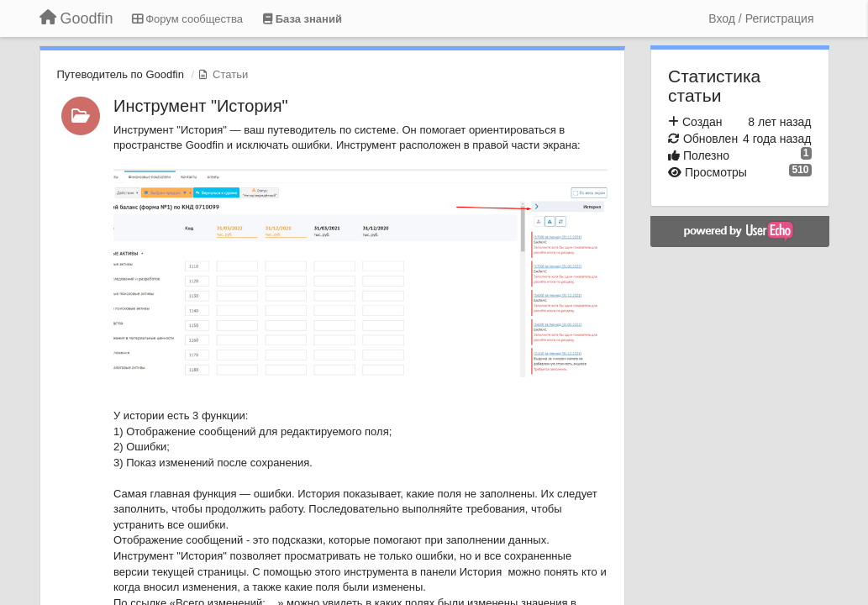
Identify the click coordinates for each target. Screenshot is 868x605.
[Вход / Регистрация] (761, 18)
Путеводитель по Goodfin (121, 74)
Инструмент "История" (201, 106)
